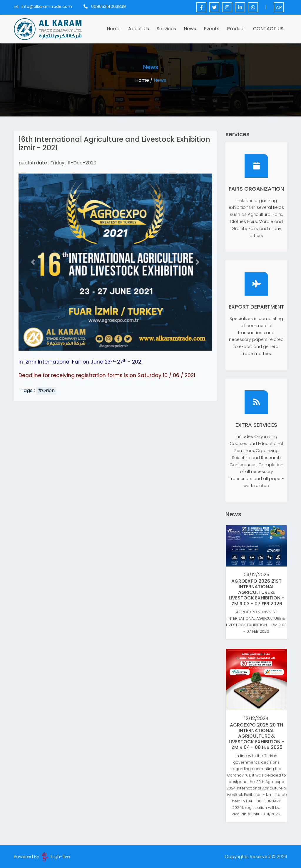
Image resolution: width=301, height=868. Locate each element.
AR (279, 8)
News (190, 29)
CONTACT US (268, 29)
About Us (139, 29)
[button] (33, 262)
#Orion (46, 390)
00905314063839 (105, 6)
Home (115, 29)
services (166, 29)
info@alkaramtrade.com (43, 6)
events (211, 29)
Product (236, 29)
